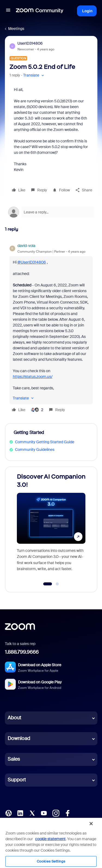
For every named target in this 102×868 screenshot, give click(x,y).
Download (19, 738)
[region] (51, 843)
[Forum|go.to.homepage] (40, 11)
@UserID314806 (32, 262)
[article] (51, 328)
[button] (8, 11)
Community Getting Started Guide (45, 442)
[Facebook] (67, 812)
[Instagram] (56, 812)
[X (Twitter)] (32, 812)
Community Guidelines (35, 450)
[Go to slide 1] (48, 584)
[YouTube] (44, 812)
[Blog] (8, 812)
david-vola (26, 246)
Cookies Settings (51, 861)
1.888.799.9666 (22, 652)
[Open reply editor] (51, 212)
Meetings (16, 29)
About (14, 718)
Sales (14, 759)
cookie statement (50, 839)
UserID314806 (30, 43)
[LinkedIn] (20, 812)
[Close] (91, 824)
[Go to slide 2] (57, 584)
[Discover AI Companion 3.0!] (51, 524)
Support (17, 780)
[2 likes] (37, 410)
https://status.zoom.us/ (33, 377)
